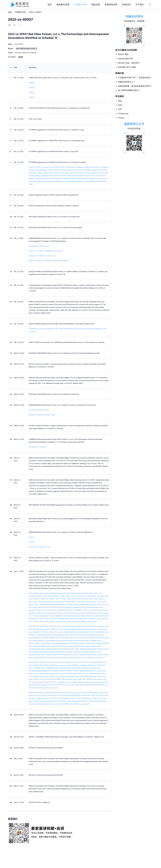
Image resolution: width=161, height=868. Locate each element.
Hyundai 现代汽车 (126, 59)
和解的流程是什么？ (127, 82)
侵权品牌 (96, 5)
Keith (120, 105)
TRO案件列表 (80, 5)
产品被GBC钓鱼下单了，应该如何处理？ (135, 78)
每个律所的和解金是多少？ (129, 90)
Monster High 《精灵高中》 (130, 63)
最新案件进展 (63, 5)
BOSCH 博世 (123, 54)
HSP (120, 109)
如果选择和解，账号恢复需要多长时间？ (135, 86)
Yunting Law (123, 114)
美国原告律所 (111, 5)
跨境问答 (126, 5)
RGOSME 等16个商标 (127, 67)
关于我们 (140, 5)
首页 (50, 5)
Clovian (121, 118)
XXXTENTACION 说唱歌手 (27, 48)
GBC (120, 101)
